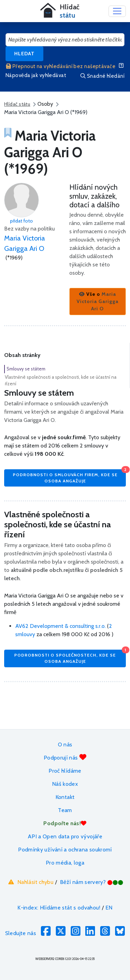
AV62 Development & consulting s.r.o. (61, 626)
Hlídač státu (17, 104)
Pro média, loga (65, 863)
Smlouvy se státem (26, 369)
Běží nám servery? (92, 882)
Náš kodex (65, 784)
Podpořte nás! (65, 823)
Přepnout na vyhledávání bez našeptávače (61, 66)
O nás (65, 745)
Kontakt (65, 797)
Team (65, 810)
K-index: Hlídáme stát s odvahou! (59, 908)
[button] (98, 301)
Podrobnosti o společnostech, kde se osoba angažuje (70, 657)
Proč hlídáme (65, 771)
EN (109, 908)
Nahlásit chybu (30, 882)
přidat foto (21, 221)
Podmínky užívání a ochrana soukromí (65, 850)
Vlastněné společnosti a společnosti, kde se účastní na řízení (61, 380)
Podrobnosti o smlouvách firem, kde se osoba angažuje (70, 476)
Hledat (24, 54)
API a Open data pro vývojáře (65, 836)
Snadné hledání (102, 76)
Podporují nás (65, 757)
